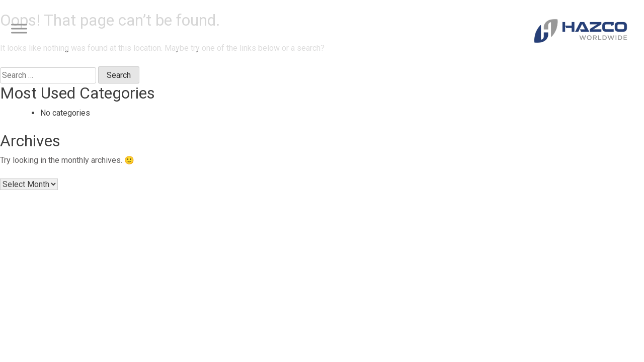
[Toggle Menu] (19, 29)
